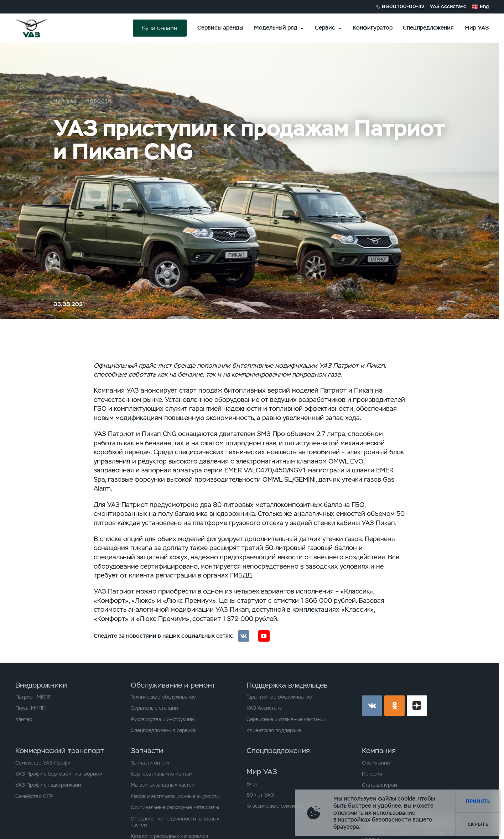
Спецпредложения (428, 28)
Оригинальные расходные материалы (175, 807)
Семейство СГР (34, 796)
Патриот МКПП (33, 697)
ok (394, 706)
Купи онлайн (160, 28)
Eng (484, 7)
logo (40, 28)
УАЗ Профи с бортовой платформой (59, 774)
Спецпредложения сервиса (163, 731)
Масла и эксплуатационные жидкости (175, 796)
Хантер (24, 719)
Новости (99, 101)
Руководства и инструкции (162, 719)
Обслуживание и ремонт (173, 685)
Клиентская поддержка (274, 731)
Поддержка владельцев (287, 685)
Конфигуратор (373, 28)
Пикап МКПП (30, 708)
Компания (379, 751)
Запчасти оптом (150, 763)
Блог (252, 784)
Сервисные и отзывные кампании (286, 719)
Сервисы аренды (220, 28)
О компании (376, 763)
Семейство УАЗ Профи (43, 763)
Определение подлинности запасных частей (175, 822)
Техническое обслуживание (163, 697)
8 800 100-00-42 (403, 7)
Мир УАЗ (477, 28)
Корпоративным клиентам (162, 774)
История (372, 774)
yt (417, 706)
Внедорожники (41, 685)
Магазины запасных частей (163, 785)
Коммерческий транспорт (60, 751)
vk (372, 706)
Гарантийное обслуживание (279, 697)
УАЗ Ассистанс (448, 7)
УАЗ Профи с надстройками (48, 785)
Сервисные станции (154, 708)
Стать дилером (380, 785)
